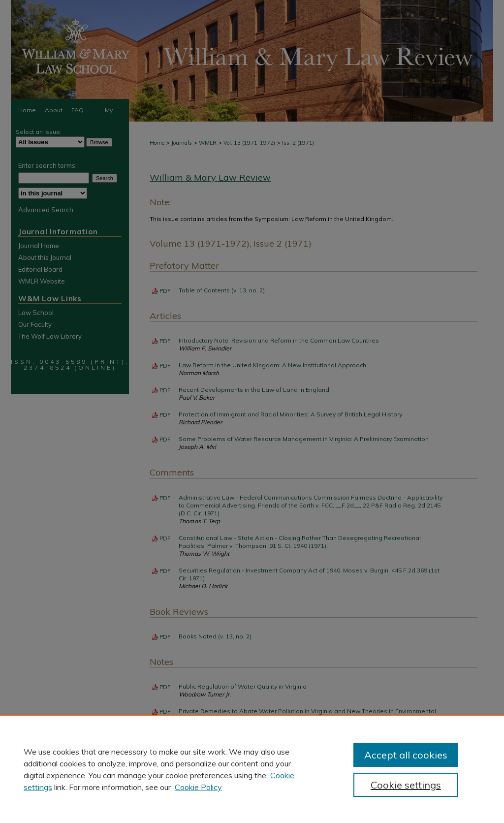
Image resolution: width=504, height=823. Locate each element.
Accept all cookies (406, 755)
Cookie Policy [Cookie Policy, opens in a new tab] (198, 787)
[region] (252, 769)
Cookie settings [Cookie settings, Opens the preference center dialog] (406, 785)
